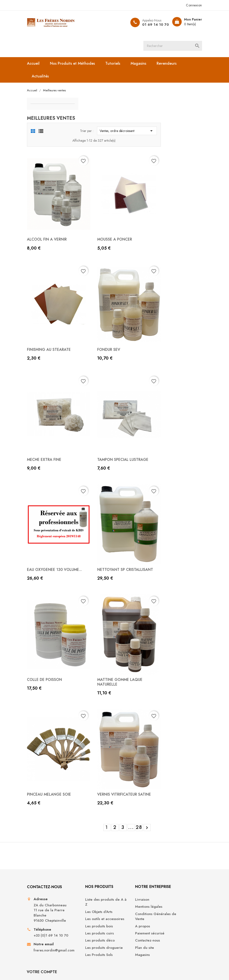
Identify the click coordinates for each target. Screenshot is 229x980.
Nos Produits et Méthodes (75, 64)
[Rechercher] (174, 46)
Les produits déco (89, 904)
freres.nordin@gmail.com (51, 924)
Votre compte (178, 845)
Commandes (173, 870)
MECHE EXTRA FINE (91, 428)
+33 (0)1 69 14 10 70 (51, 907)
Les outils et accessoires (83, 879)
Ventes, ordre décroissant (168, 114)
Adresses (170, 884)
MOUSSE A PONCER (158, 217)
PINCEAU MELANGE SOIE (96, 749)
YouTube (106, 951)
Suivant (190, 783)
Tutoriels (115, 64)
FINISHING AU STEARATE (96, 323)
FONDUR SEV (152, 323)
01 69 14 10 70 (153, 25)
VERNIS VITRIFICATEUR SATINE (167, 749)
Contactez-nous (130, 899)
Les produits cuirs (88, 897)
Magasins (141, 64)
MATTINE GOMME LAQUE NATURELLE (163, 641)
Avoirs (167, 877)
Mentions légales (132, 865)
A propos (126, 884)
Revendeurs (169, 64)
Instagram (123, 951)
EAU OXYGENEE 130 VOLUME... (101, 533)
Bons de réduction (178, 891)
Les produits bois (88, 889)
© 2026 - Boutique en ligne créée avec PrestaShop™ (69, 970)
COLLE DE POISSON (91, 639)
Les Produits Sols (88, 923)
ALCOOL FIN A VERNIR (94, 217)
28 (182, 783)
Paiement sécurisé (133, 891)
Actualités (43, 77)
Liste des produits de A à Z (91, 860)
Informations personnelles (173, 860)
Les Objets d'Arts (87, 870)
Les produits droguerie (84, 913)
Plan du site (128, 906)
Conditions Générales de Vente (136, 874)
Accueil (36, 64)
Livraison (125, 858)
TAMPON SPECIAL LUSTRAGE (166, 428)
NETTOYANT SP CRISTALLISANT (168, 533)
